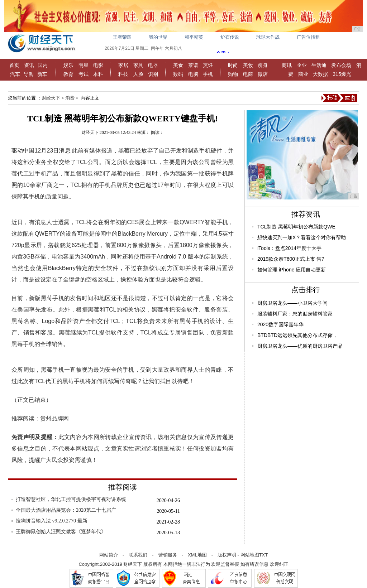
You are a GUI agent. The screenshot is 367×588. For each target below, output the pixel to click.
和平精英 (194, 37)
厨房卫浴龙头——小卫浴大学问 (292, 303)
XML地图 (197, 555)
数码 (178, 74)
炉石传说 (230, 37)
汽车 (15, 74)
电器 (153, 65)
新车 (42, 74)
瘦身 (263, 65)
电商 (248, 74)
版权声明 (227, 555)
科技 (123, 74)
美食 (178, 65)
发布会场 (341, 65)
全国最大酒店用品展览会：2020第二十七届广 (66, 510)
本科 (98, 74)
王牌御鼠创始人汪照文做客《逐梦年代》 (61, 532)
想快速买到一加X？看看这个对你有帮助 (302, 237)
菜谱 (193, 65)
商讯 (287, 65)
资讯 (29, 65)
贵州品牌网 (54, 418)
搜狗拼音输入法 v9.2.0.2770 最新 (52, 521)
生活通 (319, 65)
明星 (84, 65)
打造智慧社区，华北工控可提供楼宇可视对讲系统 (71, 499)
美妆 (248, 65)
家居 (123, 65)
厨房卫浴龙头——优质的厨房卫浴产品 (300, 346)
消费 (70, 98)
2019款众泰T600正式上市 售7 (291, 259)
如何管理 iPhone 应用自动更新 (292, 270)
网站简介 (109, 555)
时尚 (233, 65)
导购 (29, 74)
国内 (43, 65)
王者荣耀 (122, 37)
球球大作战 (268, 37)
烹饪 (208, 65)
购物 (233, 74)
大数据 (320, 74)
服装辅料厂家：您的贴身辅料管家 (295, 314)
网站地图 (250, 555)
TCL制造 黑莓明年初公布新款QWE (296, 227)
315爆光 (342, 74)
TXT (264, 555)
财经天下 (51, 98)
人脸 (138, 74)
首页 (14, 65)
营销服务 (168, 555)
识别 (153, 74)
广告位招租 (308, 37)
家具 (138, 65)
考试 (84, 74)
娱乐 (68, 65)
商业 (303, 74)
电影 (98, 65)
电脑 (193, 74)
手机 (208, 74)
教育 (68, 74)
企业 (302, 65)
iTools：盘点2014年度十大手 (289, 248)
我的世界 (158, 37)
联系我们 (138, 555)
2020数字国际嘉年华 (280, 324)
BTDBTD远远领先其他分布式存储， (297, 335)
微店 (263, 74)
